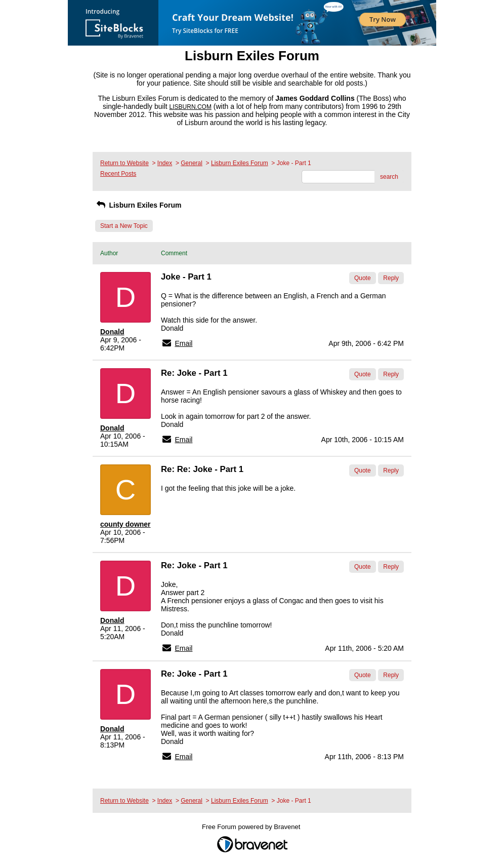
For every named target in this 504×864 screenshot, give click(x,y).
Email (183, 343)
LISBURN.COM (191, 107)
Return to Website (124, 163)
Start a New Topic (124, 226)
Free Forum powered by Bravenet (252, 827)
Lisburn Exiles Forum (240, 163)
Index (165, 163)
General (192, 163)
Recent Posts (118, 174)
